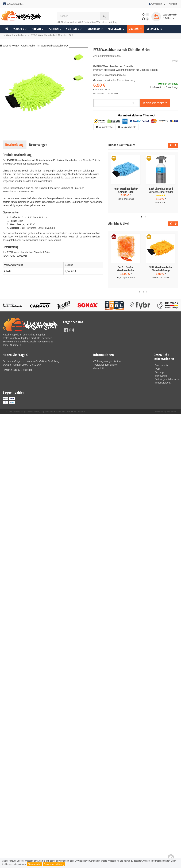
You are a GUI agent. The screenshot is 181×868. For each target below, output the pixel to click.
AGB (157, 369)
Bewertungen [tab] (38, 145)
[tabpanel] (126, 181)
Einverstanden (35, 864)
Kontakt (173, 4)
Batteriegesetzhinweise (167, 380)
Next (176, 145)
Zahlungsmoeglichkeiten (108, 361)
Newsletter (100, 368)
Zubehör (136, 29)
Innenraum (95, 29)
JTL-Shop (171, 412)
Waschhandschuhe (115, 75)
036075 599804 (23, 370)
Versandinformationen (106, 365)
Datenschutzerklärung (54, 864)
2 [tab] (145, 217)
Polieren (55, 29)
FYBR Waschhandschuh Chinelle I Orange (161, 269)
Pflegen (38, 29)
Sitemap (159, 372)
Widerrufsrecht (163, 383)
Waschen (20, 29)
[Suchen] (79, 16)
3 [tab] (147, 292)
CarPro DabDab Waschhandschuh (126, 269)
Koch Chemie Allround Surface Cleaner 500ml (161, 190)
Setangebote (154, 29)
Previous (170, 145)
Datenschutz (162, 365)
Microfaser (116, 29)
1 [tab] (142, 217)
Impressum (161, 376)
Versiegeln (74, 29)
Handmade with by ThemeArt (71, 412)
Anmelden (157, 4)
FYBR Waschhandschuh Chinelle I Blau (126, 190)
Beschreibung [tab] (14, 145)
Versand (114, 93)
